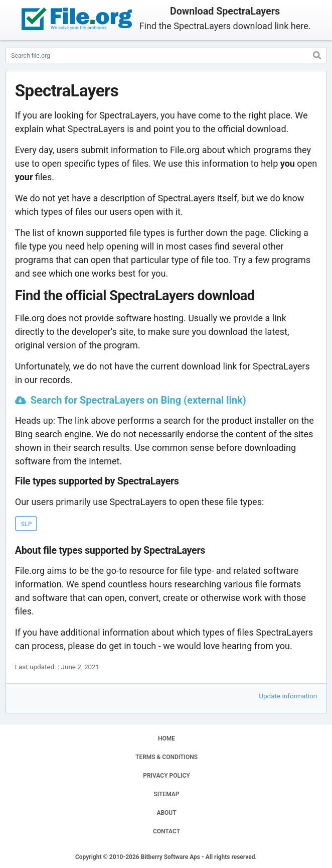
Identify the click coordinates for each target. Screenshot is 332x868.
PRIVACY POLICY (166, 776)
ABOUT (166, 813)
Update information (288, 696)
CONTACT (167, 831)
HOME (167, 738)
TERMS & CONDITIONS (167, 757)
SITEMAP (166, 794)
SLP (27, 524)
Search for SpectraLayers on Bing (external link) (138, 400)
